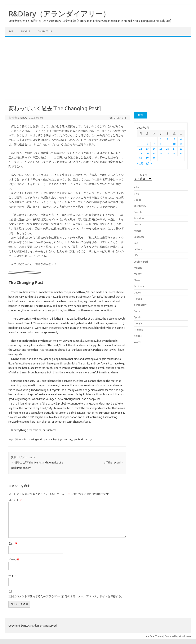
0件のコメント (118, 118)
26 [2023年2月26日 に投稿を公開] (140, 158)
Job (136, 243)
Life (24, 439)
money (138, 274)
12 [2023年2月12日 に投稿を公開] (140, 149)
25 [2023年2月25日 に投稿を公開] (181, 154)
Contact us (45, 31)
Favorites (139, 218)
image (89, 439)
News (137, 280)
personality (50, 439)
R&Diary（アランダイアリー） (59, 14)
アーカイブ (141, 175)
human (138, 231)
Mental (138, 268)
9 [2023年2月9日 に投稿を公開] (167, 144)
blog (136, 193)
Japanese (139, 237)
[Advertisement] (98, 68)
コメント (15, 500)
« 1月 (140, 164)
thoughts (139, 323)
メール (14, 559)
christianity (140, 206)
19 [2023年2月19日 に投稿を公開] (140, 154)
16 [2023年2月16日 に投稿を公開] (167, 149)
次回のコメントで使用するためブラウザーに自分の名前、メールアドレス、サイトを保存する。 (66, 596)
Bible (137, 187)
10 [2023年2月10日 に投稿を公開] (174, 144)
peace (137, 293)
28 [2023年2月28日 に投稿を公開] (154, 158)
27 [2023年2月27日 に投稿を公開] (147, 158)
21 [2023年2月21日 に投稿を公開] (154, 154)
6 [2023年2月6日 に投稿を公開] (147, 144)
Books (137, 200)
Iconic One (149, 636)
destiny (68, 439)
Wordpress (185, 636)
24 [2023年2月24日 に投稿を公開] (174, 154)
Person (138, 299)
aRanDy (23, 118)
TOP (11, 31)
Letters (138, 249)
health (137, 224)
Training (138, 330)
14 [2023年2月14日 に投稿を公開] (154, 149)
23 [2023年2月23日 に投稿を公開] (167, 154)
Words (138, 342)
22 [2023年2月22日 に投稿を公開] (161, 154)
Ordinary (139, 286)
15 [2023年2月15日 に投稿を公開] (161, 149)
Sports (138, 317)
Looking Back (35, 439)
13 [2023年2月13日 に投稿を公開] (147, 149)
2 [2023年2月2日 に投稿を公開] (167, 139)
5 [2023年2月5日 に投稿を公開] (141, 144)
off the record (114, 463)
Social (137, 311)
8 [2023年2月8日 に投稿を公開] (161, 144)
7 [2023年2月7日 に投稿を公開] (154, 144)
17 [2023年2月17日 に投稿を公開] (174, 149)
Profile (26, 31)
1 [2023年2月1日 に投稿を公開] (161, 139)
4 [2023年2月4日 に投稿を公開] (181, 139)
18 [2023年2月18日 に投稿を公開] (181, 149)
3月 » (149, 164)
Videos (138, 336)
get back (79, 439)
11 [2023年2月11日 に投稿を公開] (181, 144)
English (138, 212)
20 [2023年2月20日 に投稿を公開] (147, 154)
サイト (12, 576)
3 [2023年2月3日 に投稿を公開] (174, 139)
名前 (13, 543)
